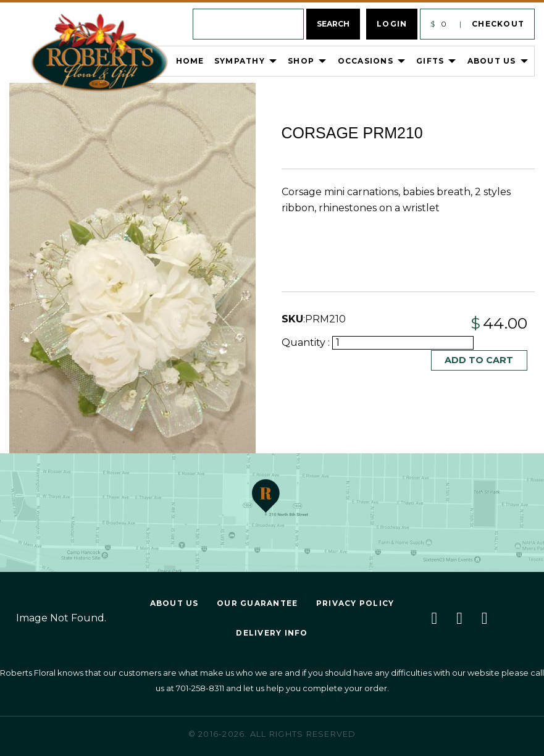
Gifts (430, 61)
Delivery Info (272, 633)
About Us (492, 61)
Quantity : (307, 342)
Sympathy (240, 61)
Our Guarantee (257, 603)
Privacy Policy (355, 603)
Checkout (498, 24)
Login (392, 24)
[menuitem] (121, 61)
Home (190, 61)
